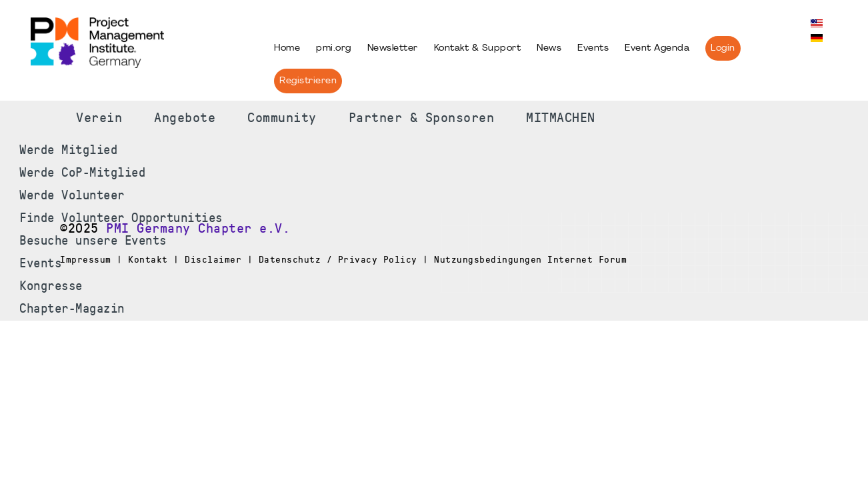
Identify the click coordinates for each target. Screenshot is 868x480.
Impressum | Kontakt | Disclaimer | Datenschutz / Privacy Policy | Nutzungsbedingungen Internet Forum (343, 259)
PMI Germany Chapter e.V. (198, 229)
